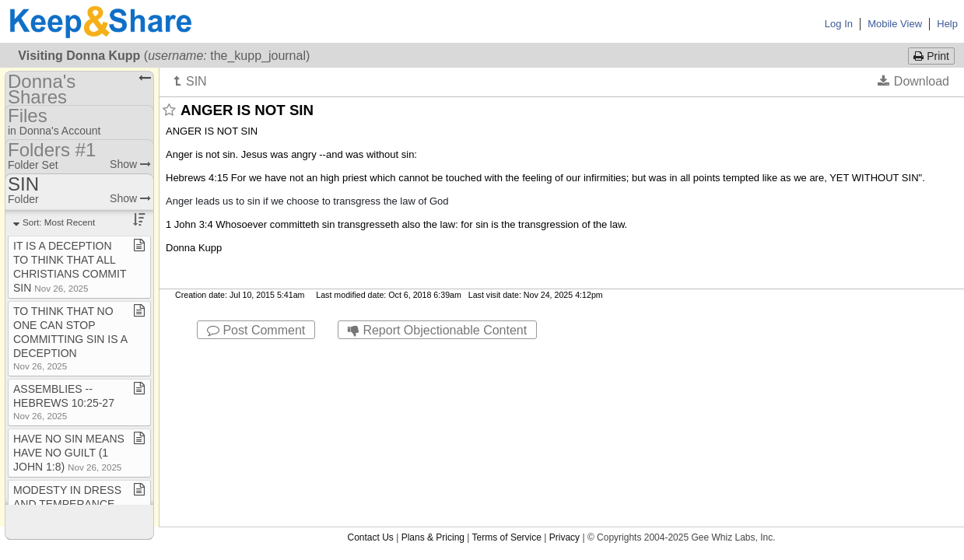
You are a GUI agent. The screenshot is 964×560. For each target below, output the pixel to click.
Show (130, 164)
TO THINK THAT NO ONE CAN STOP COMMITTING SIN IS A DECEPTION (70, 338)
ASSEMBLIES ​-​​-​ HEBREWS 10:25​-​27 (64, 402)
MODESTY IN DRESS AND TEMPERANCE (67, 503)
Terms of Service (507, 353)
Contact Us (370, 353)
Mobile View (895, 24)
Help (947, 24)
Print (931, 56)
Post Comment (256, 330)
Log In (839, 24)
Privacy (564, 353)
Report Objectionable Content (437, 330)
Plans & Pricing (433, 353)
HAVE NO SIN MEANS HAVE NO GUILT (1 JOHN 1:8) (69, 453)
